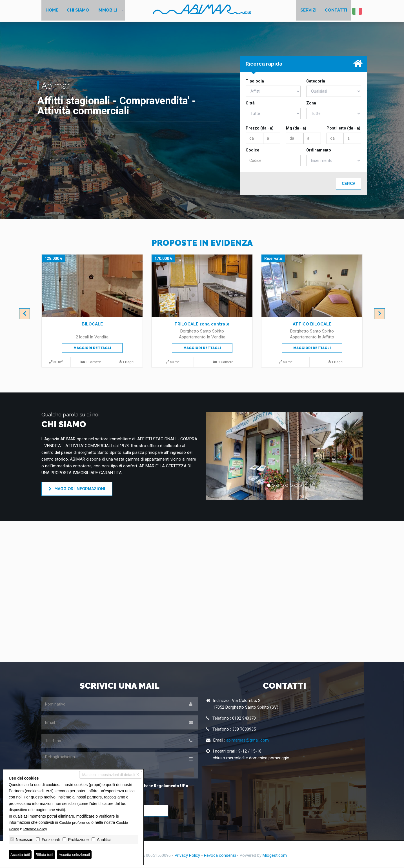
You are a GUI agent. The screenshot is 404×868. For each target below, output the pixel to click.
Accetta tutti (21, 854)
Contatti (336, 11)
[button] (218, 457)
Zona (311, 104)
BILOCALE (92, 325)
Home (52, 11)
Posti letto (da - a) (343, 129)
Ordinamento (319, 151)
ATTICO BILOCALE (312, 325)
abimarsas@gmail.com (247, 741)
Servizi (308, 11)
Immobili (107, 11)
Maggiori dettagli (92, 349)
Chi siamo (78, 11)
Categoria (316, 82)
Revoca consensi (220, 856)
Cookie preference (75, 822)
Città (250, 104)
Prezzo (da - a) (260, 129)
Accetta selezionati (77, 854)
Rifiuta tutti (46, 854)
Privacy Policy (187, 856)
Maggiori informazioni (77, 490)
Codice (252, 151)
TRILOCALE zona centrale (202, 325)
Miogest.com (275, 856)
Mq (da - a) (296, 129)
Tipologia (255, 82)
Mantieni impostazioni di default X (109, 775)
